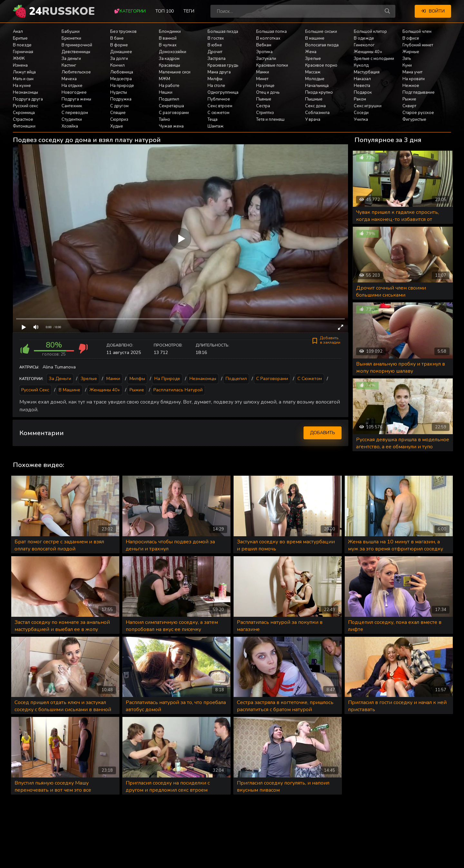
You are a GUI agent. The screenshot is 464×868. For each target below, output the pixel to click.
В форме (119, 45)
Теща (213, 119)
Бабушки (71, 32)
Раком (360, 99)
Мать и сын (23, 79)
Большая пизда (223, 32)
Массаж (313, 72)
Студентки (72, 119)
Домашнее (121, 52)
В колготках (268, 38)
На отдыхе (72, 86)
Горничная (23, 52)
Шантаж (216, 126)
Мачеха (69, 79)
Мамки (263, 72)
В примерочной (77, 45)
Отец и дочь (268, 92)
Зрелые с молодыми (374, 59)
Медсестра (121, 79)
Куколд (361, 65)
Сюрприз (119, 119)
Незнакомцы (25, 92)
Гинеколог (364, 45)
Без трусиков (123, 32)
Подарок (363, 92)
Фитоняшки (24, 126)
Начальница (317, 86)
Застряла (217, 59)
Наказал (362, 79)
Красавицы (169, 65)
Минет (262, 79)
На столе (216, 86)
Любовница (122, 72)
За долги (119, 59)
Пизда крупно (319, 92)
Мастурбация (367, 72)
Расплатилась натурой (178, 390)
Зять (407, 59)
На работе (169, 86)
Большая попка (271, 32)
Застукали (266, 59)
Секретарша (171, 106)
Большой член (417, 32)
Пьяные (264, 99)
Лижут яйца (24, 72)
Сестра (263, 106)
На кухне (22, 86)
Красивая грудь (223, 65)
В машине (315, 38)
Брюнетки (71, 38)
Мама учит (412, 72)
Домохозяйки (173, 52)
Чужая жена (171, 126)
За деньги (71, 59)
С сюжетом (218, 113)
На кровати (414, 79)
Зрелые (313, 59)
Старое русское (418, 113)
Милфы (215, 79)
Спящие (118, 113)
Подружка (121, 99)
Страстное (23, 119)
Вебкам (264, 45)
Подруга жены (76, 99)
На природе (122, 86)
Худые (117, 126)
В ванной (168, 38)
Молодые (315, 79)
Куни (407, 65)
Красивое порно (321, 65)
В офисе (411, 38)
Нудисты (119, 92)
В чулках (168, 45)
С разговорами (174, 113)
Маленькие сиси (175, 72)
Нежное (411, 86)
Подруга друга (28, 99)
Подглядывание (419, 92)
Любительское (76, 72)
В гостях (216, 38)
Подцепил (169, 99)
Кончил (117, 65)
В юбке (215, 45)
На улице (265, 86)
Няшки (166, 92)
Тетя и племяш (270, 119)
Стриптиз (265, 113)
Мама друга (219, 72)
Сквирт (409, 106)
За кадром (169, 59)
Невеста (362, 86)
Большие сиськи (321, 32)
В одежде (364, 38)
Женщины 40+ (368, 52)
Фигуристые (414, 119)
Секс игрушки (368, 106)
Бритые (20, 38)
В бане (117, 38)
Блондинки (170, 32)
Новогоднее (74, 92)
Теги (189, 11)
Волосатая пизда (322, 45)
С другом (119, 106)
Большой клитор (370, 32)
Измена (20, 65)
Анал (18, 32)
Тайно (164, 119)
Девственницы (76, 52)
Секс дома (315, 106)
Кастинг (69, 65)
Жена (311, 52)
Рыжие (409, 99)
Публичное (219, 99)
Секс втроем (220, 106)
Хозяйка (70, 126)
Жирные (411, 52)
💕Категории (130, 11)
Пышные (314, 99)
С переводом (75, 113)
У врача (313, 119)
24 (62, 11)
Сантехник (72, 106)
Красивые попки (272, 65)
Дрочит (215, 52)
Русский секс (25, 106)
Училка (361, 119)
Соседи (361, 113)
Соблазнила (317, 113)
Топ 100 (164, 11)
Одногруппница (223, 92)
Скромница (24, 113)
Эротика (264, 52)
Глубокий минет (418, 45)
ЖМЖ (19, 59)
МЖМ (164, 79)
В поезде (22, 45)
